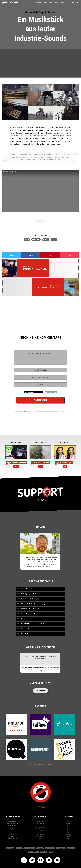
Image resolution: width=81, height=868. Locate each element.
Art (41, 803)
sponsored (61, 826)
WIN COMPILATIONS (16, 420)
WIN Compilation (13, 816)
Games (12, 812)
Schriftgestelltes (41, 814)
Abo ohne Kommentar (51, 370)
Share (31, 255)
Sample (46, 240)
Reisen (69, 805)
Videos (41, 816)
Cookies (44, 830)
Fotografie (40, 810)
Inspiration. (53, 3)
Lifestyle (69, 794)
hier (24, 389)
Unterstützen (29, 826)
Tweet (12, 255)
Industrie (36, 240)
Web (69, 816)
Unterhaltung (13, 794)
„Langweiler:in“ (52, 634)
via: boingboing (40, 221)
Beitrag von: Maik (40, 235)
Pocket (69, 255)
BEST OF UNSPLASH (40, 420)
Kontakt (40, 826)
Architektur (41, 801)
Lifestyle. (64, 3)
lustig (13, 814)
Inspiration (40, 794)
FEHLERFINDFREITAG (65, 420)
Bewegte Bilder (41, 805)
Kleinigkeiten (13, 805)
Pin (50, 255)
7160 (43, 785)
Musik (27, 240)
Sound (54, 240)
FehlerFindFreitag (12, 801)
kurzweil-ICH (41, 812)
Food (69, 799)
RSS (51, 830)
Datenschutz (34, 830)
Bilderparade (13, 799)
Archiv (19, 826)
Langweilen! (40, 668)
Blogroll (10, 826)
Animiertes (40, 799)
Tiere (69, 814)
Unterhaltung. (41, 3)
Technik (69, 812)
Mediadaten (50, 826)
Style (69, 810)
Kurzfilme (13, 810)
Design (40, 807)
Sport (69, 807)
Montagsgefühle (13, 803)
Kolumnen (69, 801)
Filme (12, 807)
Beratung (71, 826)
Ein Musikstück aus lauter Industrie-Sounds (40, 29)
